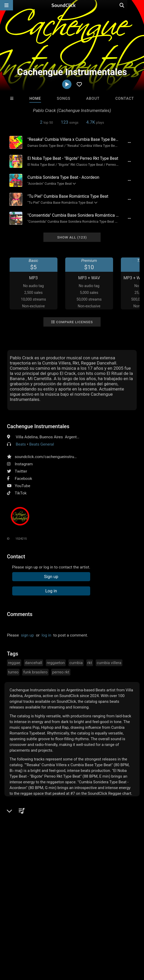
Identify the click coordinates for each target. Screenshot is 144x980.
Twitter (21, 471)
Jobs (71, 941)
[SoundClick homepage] (72, 5)
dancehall (34, 663)
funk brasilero (35, 672)
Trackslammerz (48, 858)
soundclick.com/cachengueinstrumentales (53, 457)
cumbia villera (109, 663)
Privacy (124, 941)
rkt (90, 663)
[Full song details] (129, 142)
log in (46, 635)
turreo (13, 672)
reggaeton (56, 663)
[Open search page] (139, 5)
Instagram (24, 464)
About (93, 99)
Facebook (24, 479)
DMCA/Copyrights (97, 941)
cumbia (76, 663)
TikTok (21, 493)
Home (35, 99)
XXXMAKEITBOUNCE (20, 858)
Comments (20, 614)
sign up (28, 635)
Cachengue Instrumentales (38, 426)
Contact (125, 99)
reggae (14, 663)
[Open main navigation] (6, 5)
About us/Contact (46, 941)
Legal (7, 945)
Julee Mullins (80, 858)
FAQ (22, 941)
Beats (21, 444)
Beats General (41, 444)
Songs (64, 99)
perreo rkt (61, 672)
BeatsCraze (111, 858)
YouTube (23, 486)
